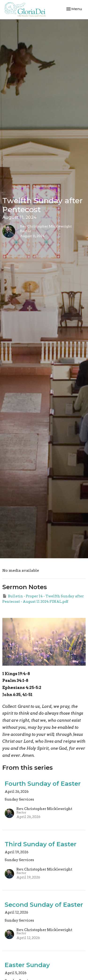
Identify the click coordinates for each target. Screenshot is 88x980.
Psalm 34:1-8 (15, 680)
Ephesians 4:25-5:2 (22, 688)
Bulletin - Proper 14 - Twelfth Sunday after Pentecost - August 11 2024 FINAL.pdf (43, 599)
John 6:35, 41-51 (17, 695)
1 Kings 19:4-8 (16, 674)
